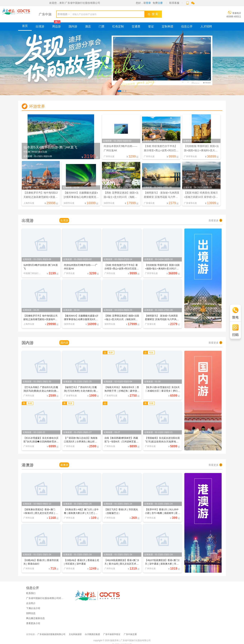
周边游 (56, 26)
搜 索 (153, 14)
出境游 (40, 26)
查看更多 (215, 220)
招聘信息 (31, 613)
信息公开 (187, 26)
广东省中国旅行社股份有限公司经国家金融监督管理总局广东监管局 (61, 598)
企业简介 (31, 603)
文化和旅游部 (75, 634)
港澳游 (64, 465)
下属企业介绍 (33, 608)
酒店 (88, 26)
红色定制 (118, 26)
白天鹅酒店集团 (92, 634)
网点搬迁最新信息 (35, 618)
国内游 (73, 26)
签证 (151, 26)
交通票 (136, 26)
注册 (160, 3)
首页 (25, 26)
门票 (102, 26)
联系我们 (31, 593)
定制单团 (168, 26)
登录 (148, 3)
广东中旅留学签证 (112, 634)
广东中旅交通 (130, 634)
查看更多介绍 (33, 623)
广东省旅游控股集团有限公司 (51, 634)
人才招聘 (206, 26)
